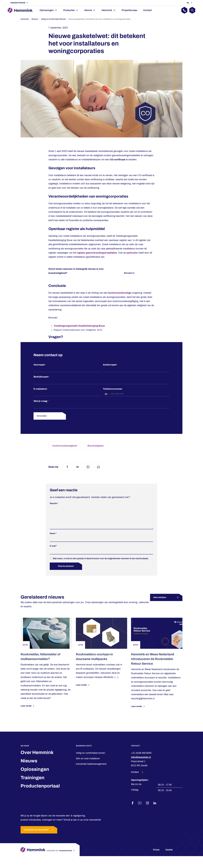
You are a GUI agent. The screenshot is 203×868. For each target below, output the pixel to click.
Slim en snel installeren (88, 763)
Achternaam (110, 365)
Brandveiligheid (95, 446)
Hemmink (107, 10)
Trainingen (32, 782)
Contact (148, 10)
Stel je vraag (41, 401)
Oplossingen (47, 10)
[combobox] (107, 394)
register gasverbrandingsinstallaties (97, 253)
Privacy (156, 854)
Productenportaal (40, 790)
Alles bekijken (160, 601)
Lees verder (28, 710)
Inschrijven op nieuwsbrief (39, 834)
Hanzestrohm (18, 3)
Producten (69, 10)
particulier (132, 253)
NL (188, 3)
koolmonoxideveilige (120, 293)
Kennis (88, 10)
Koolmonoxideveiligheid (65, 446)
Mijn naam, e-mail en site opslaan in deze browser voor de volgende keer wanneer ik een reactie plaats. (101, 563)
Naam (53, 537)
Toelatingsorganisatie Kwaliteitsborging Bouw (79, 326)
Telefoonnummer (113, 389)
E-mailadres (41, 389)
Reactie (54, 503)
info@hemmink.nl (141, 761)
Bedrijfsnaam (41, 377)
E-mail (53, 550)
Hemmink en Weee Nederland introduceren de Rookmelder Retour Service (153, 663)
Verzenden (42, 416)
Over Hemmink (37, 757)
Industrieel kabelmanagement (91, 768)
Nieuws (35, 19)
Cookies (169, 854)
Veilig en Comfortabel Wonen (53, 19)
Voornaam (40, 365)
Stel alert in (129, 273)
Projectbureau (130, 10)
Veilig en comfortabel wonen (90, 757)
